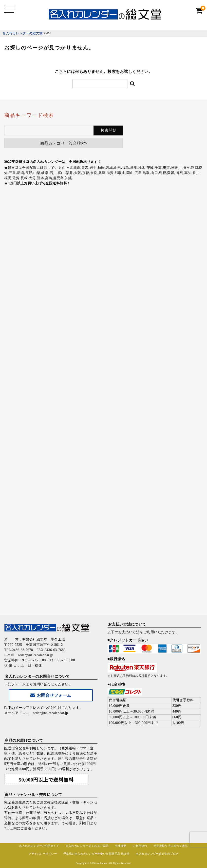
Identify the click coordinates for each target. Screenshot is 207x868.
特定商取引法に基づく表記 (171, 846)
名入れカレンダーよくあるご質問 (87, 846)
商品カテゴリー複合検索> (64, 143)
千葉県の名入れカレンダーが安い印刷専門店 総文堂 (96, 854)
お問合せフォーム (51, 695)
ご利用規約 (140, 846)
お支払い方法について (127, 624)
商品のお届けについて (24, 740)
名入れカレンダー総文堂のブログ (157, 854)
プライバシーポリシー (43, 854)
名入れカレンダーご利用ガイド (39, 846)
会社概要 (121, 846)
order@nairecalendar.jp (50, 713)
